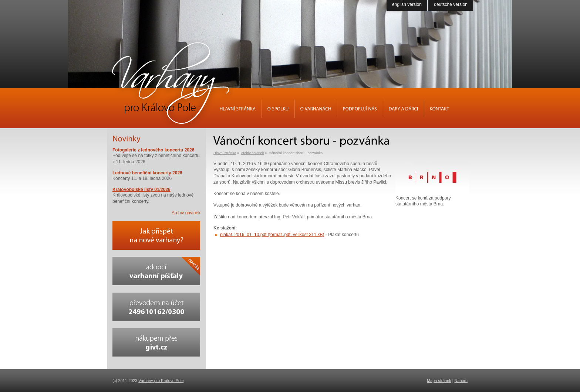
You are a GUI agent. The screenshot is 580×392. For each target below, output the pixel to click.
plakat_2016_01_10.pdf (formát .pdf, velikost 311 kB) (272, 235)
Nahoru (461, 381)
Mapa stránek (439, 381)
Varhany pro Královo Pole (161, 381)
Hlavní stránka (225, 153)
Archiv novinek (252, 153)
